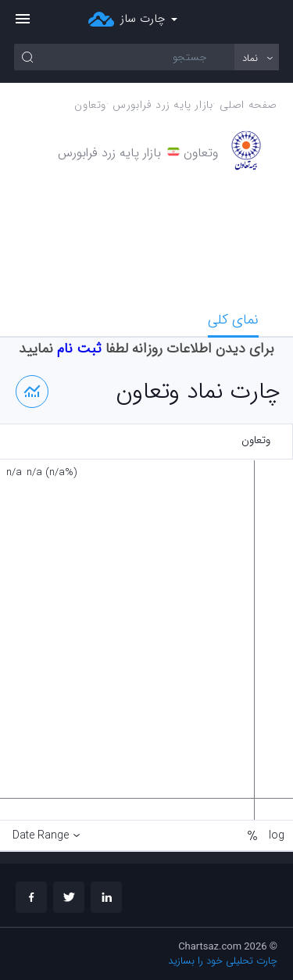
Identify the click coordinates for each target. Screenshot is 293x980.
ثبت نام (79, 349)
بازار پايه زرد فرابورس (163, 105)
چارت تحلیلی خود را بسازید (223, 961)
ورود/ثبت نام (270, 20)
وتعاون (90, 105)
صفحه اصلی (248, 105)
